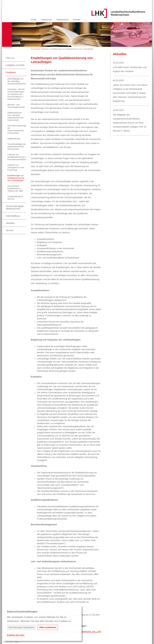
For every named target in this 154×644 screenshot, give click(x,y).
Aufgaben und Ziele (15, 65)
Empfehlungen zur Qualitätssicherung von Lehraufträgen (72, 49)
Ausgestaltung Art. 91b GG (16, 198)
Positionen (45, 49)
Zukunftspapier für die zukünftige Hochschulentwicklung (17, 81)
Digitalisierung (14, 139)
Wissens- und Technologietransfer (16, 106)
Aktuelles (10, 223)
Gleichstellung (13, 216)
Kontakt (77, 20)
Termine (10, 230)
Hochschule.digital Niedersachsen (15, 207)
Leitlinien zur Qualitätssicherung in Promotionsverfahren (17, 157)
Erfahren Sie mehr (16, 635)
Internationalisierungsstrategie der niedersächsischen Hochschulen (17, 129)
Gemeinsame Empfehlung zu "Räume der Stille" (15, 188)
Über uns (10, 58)
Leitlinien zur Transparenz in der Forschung (16, 167)
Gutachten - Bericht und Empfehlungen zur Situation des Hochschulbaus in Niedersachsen (16, 94)
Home (34, 20)
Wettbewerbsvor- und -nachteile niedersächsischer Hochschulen (15, 116)
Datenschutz (63, 20)
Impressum (46, 20)
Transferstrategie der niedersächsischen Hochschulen (17, 147)
